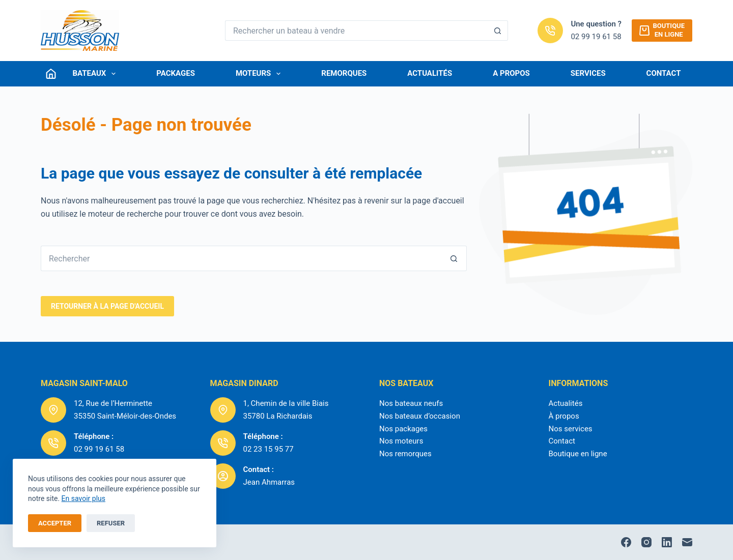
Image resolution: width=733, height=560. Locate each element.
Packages (176, 73)
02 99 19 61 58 (596, 37)
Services (588, 73)
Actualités (430, 73)
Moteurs (260, 74)
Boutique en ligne (578, 454)
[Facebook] (626, 542)
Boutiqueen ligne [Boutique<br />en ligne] (662, 30)
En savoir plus (83, 498)
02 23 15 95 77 (269, 449)
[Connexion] (51, 74)
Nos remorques (405, 454)
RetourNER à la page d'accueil (107, 306)
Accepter (55, 523)
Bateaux (96, 74)
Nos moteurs (401, 441)
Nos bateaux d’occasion (420, 416)
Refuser (111, 523)
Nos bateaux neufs (411, 403)
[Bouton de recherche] (498, 31)
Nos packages (403, 429)
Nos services (571, 429)
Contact (664, 73)
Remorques (344, 73)
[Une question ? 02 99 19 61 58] (550, 31)
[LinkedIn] (667, 542)
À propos (564, 416)
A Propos (511, 73)
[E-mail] (687, 542)
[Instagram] (646, 542)
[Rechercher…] (356, 31)
